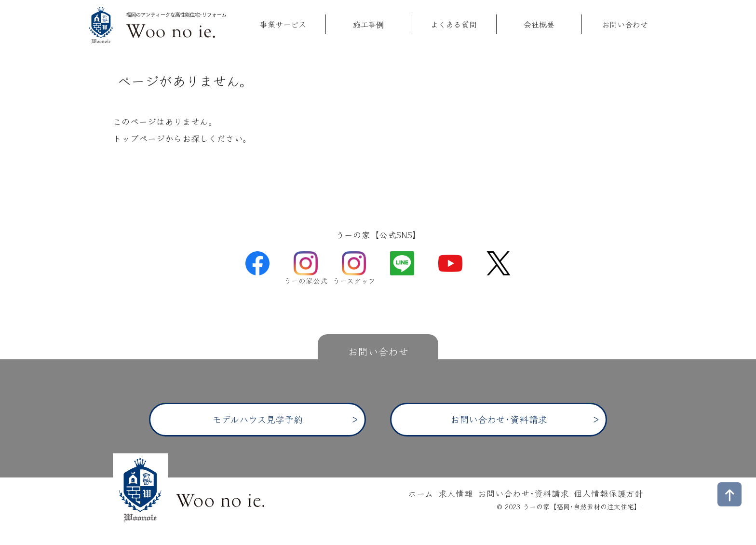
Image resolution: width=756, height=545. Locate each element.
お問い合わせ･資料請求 (499, 419)
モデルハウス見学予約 (257, 419)
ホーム (421, 493)
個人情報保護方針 (608, 493)
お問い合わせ (625, 24)
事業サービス (283, 24)
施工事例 (368, 24)
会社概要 (539, 24)
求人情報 (456, 493)
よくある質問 (454, 24)
